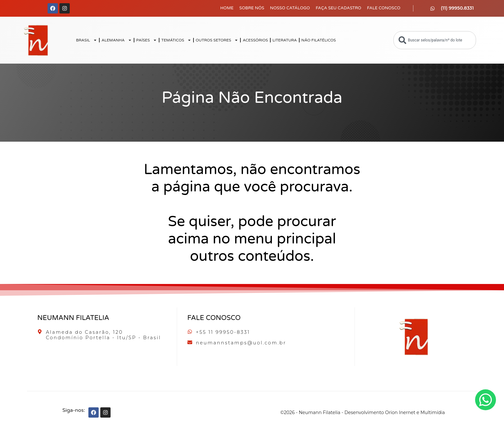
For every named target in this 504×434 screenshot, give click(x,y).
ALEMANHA (117, 40)
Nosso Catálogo (290, 8)
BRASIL (86, 40)
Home (227, 8)
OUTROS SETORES (217, 40)
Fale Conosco (384, 8)
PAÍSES (147, 40)
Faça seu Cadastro (338, 8)
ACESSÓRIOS (255, 40)
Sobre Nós (252, 8)
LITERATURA (285, 40)
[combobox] (435, 40)
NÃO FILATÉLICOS (319, 40)
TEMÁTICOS (176, 40)
